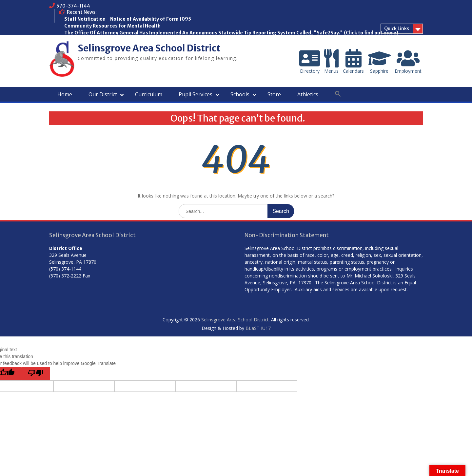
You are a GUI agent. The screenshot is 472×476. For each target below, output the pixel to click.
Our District (103, 94)
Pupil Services (196, 94)
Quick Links (397, 29)
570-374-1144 (73, 6)
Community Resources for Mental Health (112, 26)
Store (274, 94)
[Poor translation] (36, 374)
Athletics (308, 94)
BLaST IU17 (258, 328)
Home (65, 94)
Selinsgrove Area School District (149, 48)
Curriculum (149, 94)
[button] (338, 94)
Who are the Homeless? (92, 40)
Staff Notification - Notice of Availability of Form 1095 (128, 19)
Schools (240, 94)
